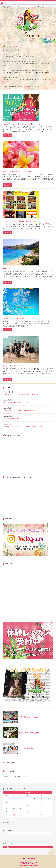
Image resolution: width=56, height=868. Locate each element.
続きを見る (7, 135)
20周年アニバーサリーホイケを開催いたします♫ (22, 124)
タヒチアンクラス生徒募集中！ (30, 733)
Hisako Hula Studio (28, 859)
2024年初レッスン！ (11, 269)
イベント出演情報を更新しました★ (17, 172)
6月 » (41, 815)
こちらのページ (27, 87)
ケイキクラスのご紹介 (27, 748)
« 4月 (13, 815)
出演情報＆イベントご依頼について (31, 717)
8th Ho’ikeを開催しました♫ (13, 419)
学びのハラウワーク (11, 366)
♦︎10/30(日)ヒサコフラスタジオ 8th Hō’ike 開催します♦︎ (22, 427)
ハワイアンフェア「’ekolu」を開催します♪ (20, 221)
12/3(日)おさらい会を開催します (16, 319)
